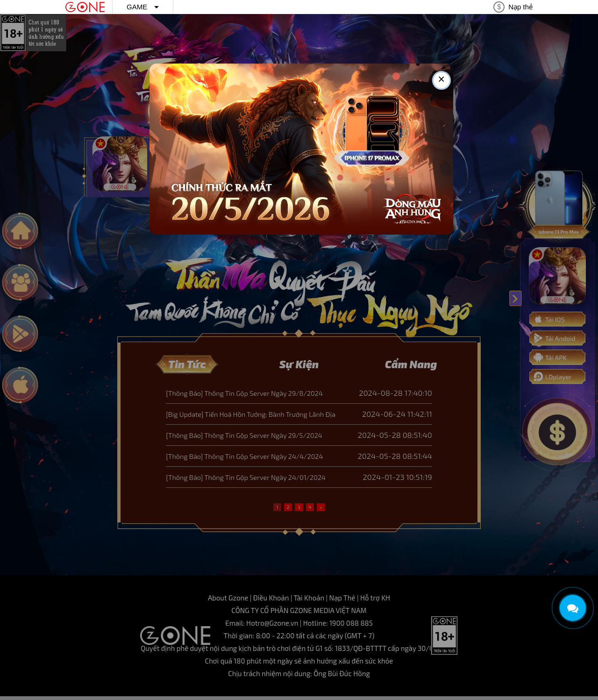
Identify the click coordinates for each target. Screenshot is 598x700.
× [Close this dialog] (441, 80)
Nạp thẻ (520, 7)
